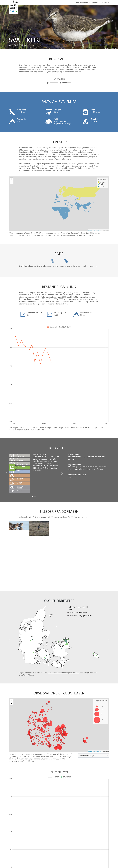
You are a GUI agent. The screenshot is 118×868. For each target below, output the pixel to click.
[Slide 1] (60, 801)
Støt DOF (96, 3)
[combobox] (93, 697)
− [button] (12, 645)
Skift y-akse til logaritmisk (19, 762)
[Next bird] (116, 27)
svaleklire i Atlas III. (27, 616)
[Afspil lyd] (48, 83)
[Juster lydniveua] (61, 83)
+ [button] (12, 642)
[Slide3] (60, 620)
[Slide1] (34, 438)
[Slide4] (62, 620)
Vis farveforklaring (37, 762)
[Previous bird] (2, 27)
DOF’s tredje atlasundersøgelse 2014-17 (63, 614)
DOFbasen (53, 459)
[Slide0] (32, 438)
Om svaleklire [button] (82, 3)
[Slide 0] (58, 801)
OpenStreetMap (98, 693)
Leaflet (90, 693)
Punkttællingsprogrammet (81, 790)
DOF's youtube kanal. (79, 459)
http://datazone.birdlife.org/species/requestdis (74, 235)
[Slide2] (36, 438)
